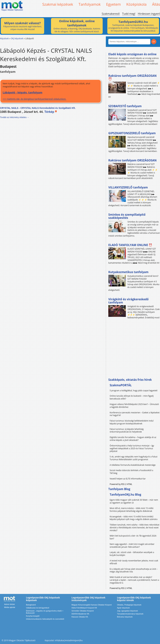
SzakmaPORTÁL (121, 385)
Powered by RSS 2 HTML (121, 484)
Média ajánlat (10, 607)
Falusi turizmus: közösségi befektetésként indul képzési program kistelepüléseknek (132, 422)
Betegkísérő (31, 605)
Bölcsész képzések (125, 617)
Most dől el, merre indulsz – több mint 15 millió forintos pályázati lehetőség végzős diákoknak (132, 510)
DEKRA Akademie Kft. (80, 614)
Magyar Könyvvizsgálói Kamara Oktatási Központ (92, 605)
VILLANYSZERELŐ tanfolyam (128, 187)
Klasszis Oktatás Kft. (80, 617)
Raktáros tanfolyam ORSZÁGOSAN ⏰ (132, 77)
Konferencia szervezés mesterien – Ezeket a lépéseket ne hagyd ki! (135, 414)
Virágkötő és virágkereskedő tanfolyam (128, 301)
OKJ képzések (17, 38)
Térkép (51, 112)
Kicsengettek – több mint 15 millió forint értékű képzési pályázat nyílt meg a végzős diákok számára (133, 518)
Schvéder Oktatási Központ (83, 611)
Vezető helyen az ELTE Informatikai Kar (128, 479)
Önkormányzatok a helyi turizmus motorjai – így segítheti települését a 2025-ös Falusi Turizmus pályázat (132, 448)
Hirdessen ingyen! (149, 14)
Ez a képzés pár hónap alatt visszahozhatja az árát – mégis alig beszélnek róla (134, 570)
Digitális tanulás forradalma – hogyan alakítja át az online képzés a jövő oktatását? (133, 439)
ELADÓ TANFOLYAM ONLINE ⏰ (130, 245)
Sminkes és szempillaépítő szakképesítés (127, 216)
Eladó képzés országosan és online (132, 54)
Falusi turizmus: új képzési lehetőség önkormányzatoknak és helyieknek (127, 431)
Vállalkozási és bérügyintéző (38, 608)
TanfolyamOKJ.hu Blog (125, 495)
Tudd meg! (129, 14)
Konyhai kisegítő (33, 616)
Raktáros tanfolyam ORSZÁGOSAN (132, 160)
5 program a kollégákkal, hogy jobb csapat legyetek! (134, 391)
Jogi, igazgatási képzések (127, 611)
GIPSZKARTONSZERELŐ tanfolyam (132, 133)
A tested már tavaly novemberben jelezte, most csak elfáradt (134, 562)
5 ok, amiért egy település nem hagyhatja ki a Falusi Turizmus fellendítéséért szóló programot (133, 458)
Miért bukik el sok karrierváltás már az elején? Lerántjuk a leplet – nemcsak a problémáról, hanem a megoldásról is (134, 580)
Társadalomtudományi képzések (130, 614)
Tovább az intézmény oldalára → (14, 117)
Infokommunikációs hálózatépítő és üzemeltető (45, 619)
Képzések (4, 38)
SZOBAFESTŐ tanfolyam (125, 106)
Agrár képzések (123, 608)
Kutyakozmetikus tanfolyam (128, 272)
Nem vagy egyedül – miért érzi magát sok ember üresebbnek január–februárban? (132, 546)
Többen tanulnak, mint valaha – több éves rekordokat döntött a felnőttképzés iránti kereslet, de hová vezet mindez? (134, 528)
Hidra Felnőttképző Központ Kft (84, 608)
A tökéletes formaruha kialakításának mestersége (133, 465)
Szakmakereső (111, 14)
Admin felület (9, 604)
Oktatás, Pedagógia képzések (129, 605)
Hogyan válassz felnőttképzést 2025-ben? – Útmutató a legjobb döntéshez (134, 406)
